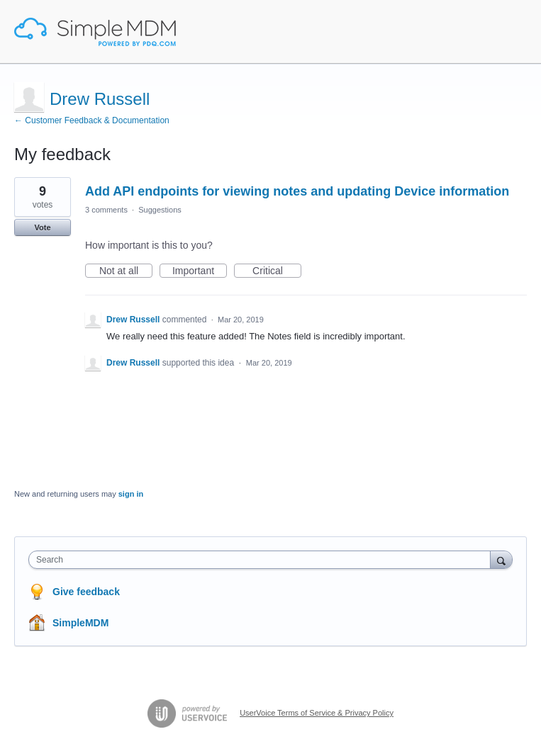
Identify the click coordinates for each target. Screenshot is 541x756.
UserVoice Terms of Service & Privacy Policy (317, 713)
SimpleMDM (80, 623)
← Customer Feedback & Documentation (92, 120)
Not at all (126, 271)
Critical (277, 271)
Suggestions (160, 210)
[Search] (501, 559)
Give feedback (86, 592)
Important (200, 271)
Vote (42, 227)
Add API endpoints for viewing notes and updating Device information (297, 191)
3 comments (106, 210)
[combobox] (263, 560)
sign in (131, 494)
